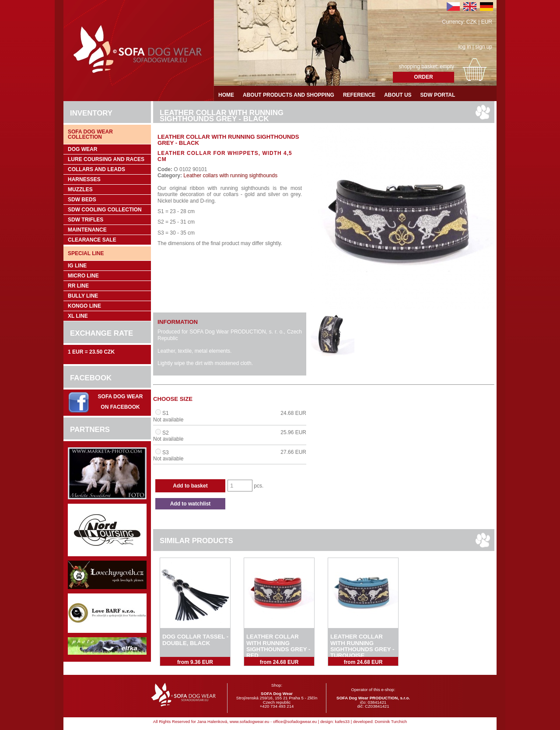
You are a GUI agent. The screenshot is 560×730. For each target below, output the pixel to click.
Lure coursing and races (106, 159)
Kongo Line (84, 306)
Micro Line (83, 276)
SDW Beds (82, 200)
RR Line (78, 286)
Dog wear (82, 149)
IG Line (77, 266)
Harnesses (84, 179)
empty (447, 67)
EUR (487, 22)
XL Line (78, 316)
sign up (484, 47)
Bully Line (83, 296)
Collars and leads (96, 169)
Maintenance (87, 230)
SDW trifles (86, 220)
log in (465, 47)
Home (226, 95)
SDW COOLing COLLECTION (105, 210)
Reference (359, 95)
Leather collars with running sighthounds (230, 175)
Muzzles (80, 190)
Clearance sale (92, 240)
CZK (472, 22)
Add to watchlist (191, 504)
